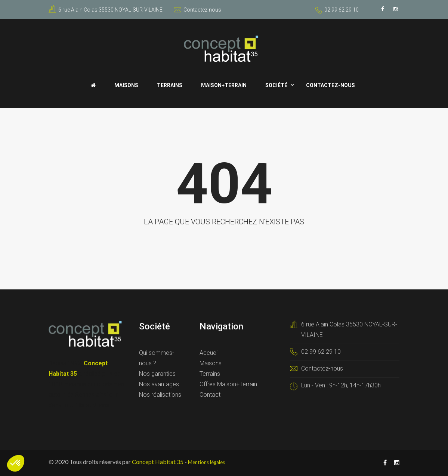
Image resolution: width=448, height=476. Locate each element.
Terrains (170, 85)
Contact (210, 395)
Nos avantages (159, 384)
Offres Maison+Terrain (228, 384)
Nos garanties (157, 374)
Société (276, 85)
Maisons (126, 85)
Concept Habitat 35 (158, 462)
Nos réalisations (160, 395)
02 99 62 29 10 (342, 10)
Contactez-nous (197, 10)
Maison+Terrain (224, 85)
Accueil (209, 353)
